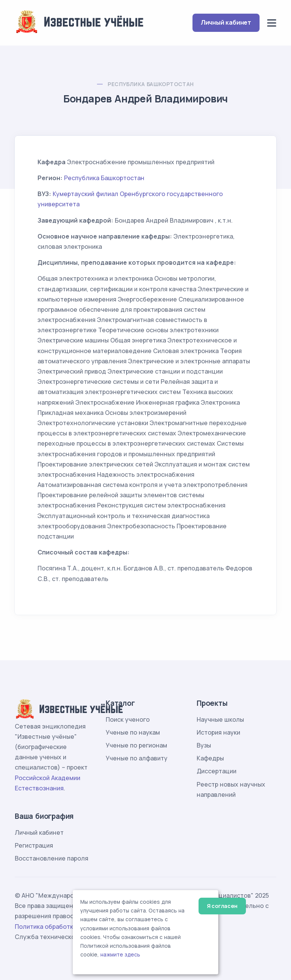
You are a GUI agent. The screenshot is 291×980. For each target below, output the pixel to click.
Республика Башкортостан (151, 84)
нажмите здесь (120, 955)
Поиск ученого (128, 719)
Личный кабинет (226, 22)
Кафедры (210, 758)
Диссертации (217, 771)
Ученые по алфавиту (137, 758)
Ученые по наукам (133, 732)
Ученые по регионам (136, 745)
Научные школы (220, 719)
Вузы (204, 745)
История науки (218, 732)
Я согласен (222, 906)
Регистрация (34, 845)
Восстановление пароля (52, 858)
